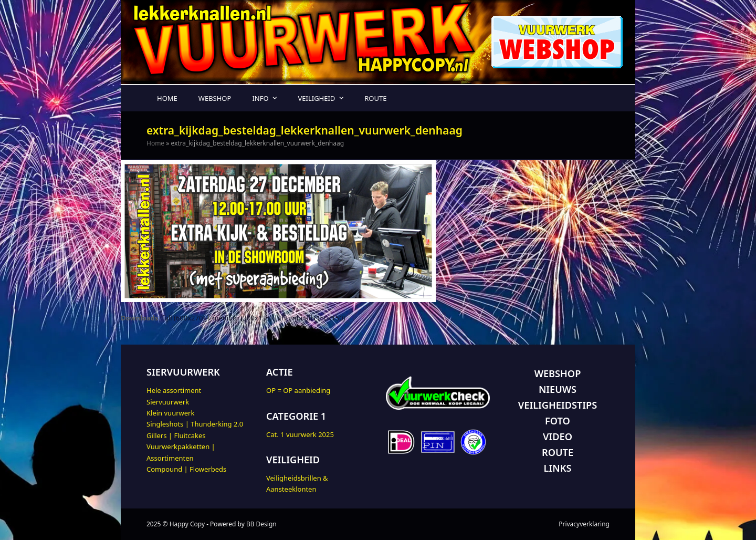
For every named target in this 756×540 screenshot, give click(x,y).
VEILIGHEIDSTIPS (558, 405)
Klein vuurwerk (170, 413)
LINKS (558, 468)
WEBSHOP (558, 373)
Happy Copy (187, 524)
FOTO (558, 421)
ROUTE (558, 452)
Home (155, 143)
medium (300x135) (242, 318)
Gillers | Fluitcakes (176, 435)
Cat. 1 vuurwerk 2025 (300, 434)
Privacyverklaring (584, 524)
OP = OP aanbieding (298, 390)
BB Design (261, 524)
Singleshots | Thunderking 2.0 (195, 424)
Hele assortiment (174, 390)
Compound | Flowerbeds (186, 469)
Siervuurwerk (168, 402)
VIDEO (558, 437)
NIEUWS (558, 389)
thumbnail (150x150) (312, 318)
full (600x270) (183, 318)
